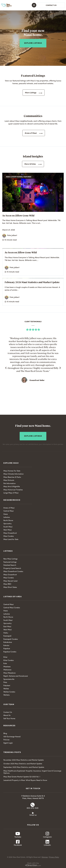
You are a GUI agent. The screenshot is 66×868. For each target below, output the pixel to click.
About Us (7, 715)
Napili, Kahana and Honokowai (16, 676)
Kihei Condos (9, 660)
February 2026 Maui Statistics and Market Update (32, 282)
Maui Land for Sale (11, 540)
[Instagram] (47, 834)
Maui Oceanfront (10, 533)
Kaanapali (7, 636)
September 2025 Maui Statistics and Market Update (24, 767)
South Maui (8, 527)
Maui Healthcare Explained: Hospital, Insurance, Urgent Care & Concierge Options (32, 772)
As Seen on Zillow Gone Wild (18, 215)
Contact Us (8, 712)
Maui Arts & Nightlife (12, 487)
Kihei (5, 657)
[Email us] (33, 813)
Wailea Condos (9, 692)
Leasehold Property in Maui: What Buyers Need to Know (25, 780)
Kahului (6, 646)
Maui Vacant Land (10, 581)
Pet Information (9, 484)
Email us (33, 815)
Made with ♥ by (33, 863)
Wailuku (7, 695)
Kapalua (7, 649)
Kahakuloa (8, 642)
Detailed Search (10, 565)
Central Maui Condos (12, 608)
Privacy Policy (54, 857)
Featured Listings (10, 562)
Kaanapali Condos (11, 639)
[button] (31, 5)
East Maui (7, 627)
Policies (6, 740)
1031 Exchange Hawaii (12, 737)
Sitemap (45, 857)
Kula (5, 664)
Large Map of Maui (11, 493)
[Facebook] (18, 842)
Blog (5, 734)
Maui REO (7, 584)
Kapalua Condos (10, 652)
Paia (5, 682)
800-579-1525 (33, 808)
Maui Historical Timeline (13, 490)
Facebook (18, 845)
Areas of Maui (9, 508)
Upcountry (7, 524)
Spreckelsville (9, 679)
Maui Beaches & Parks (12, 477)
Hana (6, 514)
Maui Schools (9, 480)
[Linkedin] (47, 842)
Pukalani (7, 686)
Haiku (6, 633)
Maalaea (7, 667)
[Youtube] (18, 834)
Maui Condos (9, 536)
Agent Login (8, 743)
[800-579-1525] (33, 805)
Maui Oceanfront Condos (13, 572)
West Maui (8, 530)
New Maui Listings (11, 559)
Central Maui (9, 511)
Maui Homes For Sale (12, 471)
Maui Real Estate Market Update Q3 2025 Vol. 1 (22, 777)
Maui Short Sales (10, 587)
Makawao (7, 670)
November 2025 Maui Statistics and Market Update (24, 760)
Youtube (18, 837)
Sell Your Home (9, 719)
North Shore (8, 521)
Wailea (6, 689)
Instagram (47, 837)
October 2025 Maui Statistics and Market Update (23, 764)
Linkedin (47, 845)
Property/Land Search (12, 568)
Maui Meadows (10, 673)
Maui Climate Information (13, 474)
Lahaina (7, 517)
